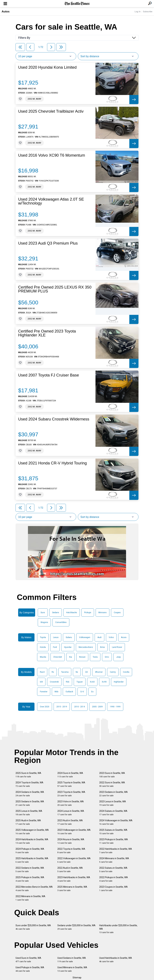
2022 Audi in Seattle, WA (70, 870)
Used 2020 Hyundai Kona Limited (47, 67)
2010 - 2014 (80, 707)
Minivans (103, 613)
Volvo (111, 637)
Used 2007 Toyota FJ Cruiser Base (49, 375)
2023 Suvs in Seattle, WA (112, 775)
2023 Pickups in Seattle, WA (114, 841)
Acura (124, 637)
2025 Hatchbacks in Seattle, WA (32, 860)
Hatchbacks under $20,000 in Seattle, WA (118, 929)
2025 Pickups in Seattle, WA (30, 879)
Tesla (95, 657)
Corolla (126, 672)
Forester (44, 692)
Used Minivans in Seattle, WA (72, 969)
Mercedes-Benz (86, 647)
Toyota (43, 637)
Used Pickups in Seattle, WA (30, 969)
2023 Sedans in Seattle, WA (113, 794)
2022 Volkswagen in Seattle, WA (74, 860)
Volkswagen (85, 637)
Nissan (82, 657)
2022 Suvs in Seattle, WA (112, 784)
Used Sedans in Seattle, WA (72, 960)
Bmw (103, 647)
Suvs (43, 613)
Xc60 (92, 682)
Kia (71, 657)
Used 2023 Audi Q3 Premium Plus (48, 243)
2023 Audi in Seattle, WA (70, 822)
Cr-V (82, 692)
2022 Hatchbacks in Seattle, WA (116, 851)
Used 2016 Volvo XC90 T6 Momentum (52, 155)
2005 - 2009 (97, 707)
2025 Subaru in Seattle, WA (113, 832)
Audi (99, 637)
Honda (43, 647)
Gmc (107, 657)
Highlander (119, 682)
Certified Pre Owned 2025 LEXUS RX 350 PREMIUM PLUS (55, 289)
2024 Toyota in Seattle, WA (29, 784)
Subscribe (148, 12)
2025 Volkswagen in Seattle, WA (32, 832)
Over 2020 (45, 707)
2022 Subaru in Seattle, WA (113, 870)
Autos (6, 12)
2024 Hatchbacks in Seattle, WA (32, 841)
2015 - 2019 (62, 707)
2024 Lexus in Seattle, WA (71, 813)
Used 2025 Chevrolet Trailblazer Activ (51, 111)
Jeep (118, 657)
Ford (55, 647)
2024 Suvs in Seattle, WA (70, 775)
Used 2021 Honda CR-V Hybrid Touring (52, 463)
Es (92, 692)
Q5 (86, 672)
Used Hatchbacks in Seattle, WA (116, 960)
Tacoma (65, 672)
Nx (77, 672)
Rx (53, 672)
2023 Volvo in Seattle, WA (71, 803)
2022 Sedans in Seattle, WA (30, 870)
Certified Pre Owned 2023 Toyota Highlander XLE (47, 333)
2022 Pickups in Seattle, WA (114, 879)
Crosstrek (54, 682)
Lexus (56, 637)
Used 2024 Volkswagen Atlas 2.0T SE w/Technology (51, 201)
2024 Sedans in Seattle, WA (30, 794)
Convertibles (61, 622)
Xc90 (104, 682)
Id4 (41, 682)
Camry (113, 672)
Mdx (56, 692)
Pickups (88, 613)
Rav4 (42, 672)
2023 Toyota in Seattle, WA (71, 794)
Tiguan (80, 682)
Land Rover (117, 647)
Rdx (68, 682)
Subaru (69, 637)
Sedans (56, 613)
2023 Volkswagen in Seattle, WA (74, 832)
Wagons (44, 622)
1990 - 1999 (115, 707)
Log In (137, 12)
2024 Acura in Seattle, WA (71, 841)
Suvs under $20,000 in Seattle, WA (33, 927)
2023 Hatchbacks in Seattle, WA (74, 879)
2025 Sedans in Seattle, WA (30, 803)
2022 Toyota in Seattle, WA (71, 851)
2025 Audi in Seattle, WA (28, 822)
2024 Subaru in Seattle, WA (113, 813)
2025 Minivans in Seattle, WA (72, 889)
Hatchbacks (72, 613)
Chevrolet (58, 657)
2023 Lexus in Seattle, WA (113, 803)
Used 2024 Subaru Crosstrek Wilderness (54, 419)
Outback (69, 692)
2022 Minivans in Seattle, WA (30, 898)
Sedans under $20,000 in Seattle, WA (76, 927)
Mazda (43, 657)
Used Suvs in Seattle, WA (28, 960)
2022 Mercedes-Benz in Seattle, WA (34, 889)
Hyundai (68, 647)
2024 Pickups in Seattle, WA (30, 851)
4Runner (99, 672)
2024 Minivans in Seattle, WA (114, 860)
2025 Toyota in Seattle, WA (71, 784)
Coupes (117, 613)
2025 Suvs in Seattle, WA (28, 775)
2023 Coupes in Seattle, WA (113, 889)
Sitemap (77, 978)
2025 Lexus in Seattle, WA (29, 813)
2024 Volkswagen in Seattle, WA (116, 822)
